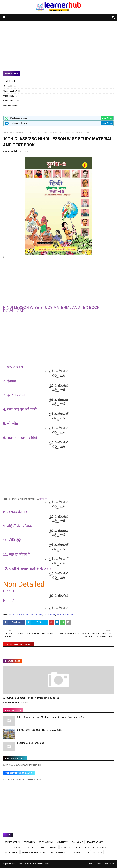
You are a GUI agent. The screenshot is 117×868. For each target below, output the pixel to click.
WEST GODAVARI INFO (59, 852)
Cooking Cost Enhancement (31, 743)
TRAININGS (52, 847)
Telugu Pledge (10, 86)
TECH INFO (18, 847)
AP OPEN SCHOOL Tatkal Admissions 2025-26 (31, 698)
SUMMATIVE (63, 842)
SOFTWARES (29, 842)
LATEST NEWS (49, 615)
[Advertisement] (58, 44)
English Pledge (11, 81)
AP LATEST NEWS (16, 615)
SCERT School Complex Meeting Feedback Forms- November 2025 (50, 717)
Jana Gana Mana (11, 101)
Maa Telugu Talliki (12, 96)
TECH (7, 847)
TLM (42, 847)
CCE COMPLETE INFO (34, 615)
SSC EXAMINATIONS (18, 132)
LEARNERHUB (29, 864)
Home (6, 132)
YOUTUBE (77, 852)
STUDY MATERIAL (46, 842)
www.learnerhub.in (11, 151)
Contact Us (109, 864)
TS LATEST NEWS (100, 847)
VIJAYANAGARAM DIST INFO (34, 852)
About (99, 864)
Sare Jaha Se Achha (13, 91)
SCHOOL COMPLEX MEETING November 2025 (39, 730)
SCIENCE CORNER (12, 842)
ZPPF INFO (98, 852)
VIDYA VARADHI (11, 852)
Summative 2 (77, 842)
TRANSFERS (66, 847)
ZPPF (87, 852)
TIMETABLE (31, 847)
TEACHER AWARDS (95, 842)
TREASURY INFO (82, 847)
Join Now (107, 118)
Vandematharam (11, 106)
